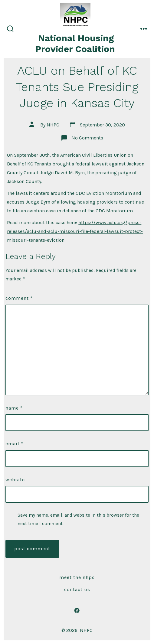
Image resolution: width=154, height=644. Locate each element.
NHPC (53, 125)
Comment (19, 298)
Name (14, 408)
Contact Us (77, 589)
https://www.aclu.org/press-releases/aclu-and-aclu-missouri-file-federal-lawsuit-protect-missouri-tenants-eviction (75, 231)
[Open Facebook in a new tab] (77, 610)
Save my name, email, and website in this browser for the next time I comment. (78, 519)
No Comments (87, 138)
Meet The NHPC (77, 577)
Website (15, 480)
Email (14, 444)
